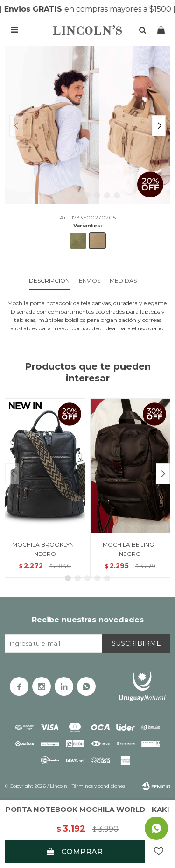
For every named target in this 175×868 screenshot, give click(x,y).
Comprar (82, 852)
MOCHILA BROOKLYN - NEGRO (45, 549)
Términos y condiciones (98, 786)
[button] (159, 126)
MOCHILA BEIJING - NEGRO (130, 549)
